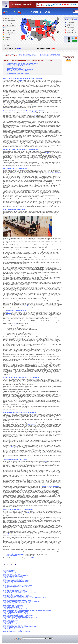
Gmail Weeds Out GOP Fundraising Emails (48, 56)
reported (22, 80)
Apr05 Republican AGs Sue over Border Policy (16, 604)
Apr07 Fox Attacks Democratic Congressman (15, 592)
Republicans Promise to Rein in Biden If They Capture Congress (23, 63)
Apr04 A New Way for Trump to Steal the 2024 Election (18, 614)
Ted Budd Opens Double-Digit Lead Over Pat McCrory (28, 55)
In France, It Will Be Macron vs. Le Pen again (18, 73)
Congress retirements (9, 30)
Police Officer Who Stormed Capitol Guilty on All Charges (50, 55)
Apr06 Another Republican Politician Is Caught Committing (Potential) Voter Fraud (25, 598)
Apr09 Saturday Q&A (9, 572)
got (28, 513)
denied (47, 89)
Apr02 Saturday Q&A (9, 623)
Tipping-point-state (8, 28)
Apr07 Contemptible (9, 583)
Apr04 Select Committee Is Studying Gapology (16, 613)
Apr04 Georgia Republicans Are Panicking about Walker (18, 615)
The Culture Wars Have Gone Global (16, 72)
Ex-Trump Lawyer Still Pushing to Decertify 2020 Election (50, 55)
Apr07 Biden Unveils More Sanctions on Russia (16, 582)
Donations (6, 40)
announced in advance (53, 173)
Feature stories (7, 35)
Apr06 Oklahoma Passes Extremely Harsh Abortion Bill (18, 597)
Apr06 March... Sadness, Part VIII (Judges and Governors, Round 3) (21, 601)
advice (15, 323)
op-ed (56, 246)
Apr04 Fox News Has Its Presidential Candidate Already (18, 619)
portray (47, 153)
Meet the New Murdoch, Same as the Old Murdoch (19, 71)
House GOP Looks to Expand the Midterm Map (27, 55)
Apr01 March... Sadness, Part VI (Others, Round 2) (16, 630)
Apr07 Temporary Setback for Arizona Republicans (17, 584)
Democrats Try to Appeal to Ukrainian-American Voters (20, 64)
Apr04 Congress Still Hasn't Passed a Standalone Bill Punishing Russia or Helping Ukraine (27, 610)
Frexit (8, 535)
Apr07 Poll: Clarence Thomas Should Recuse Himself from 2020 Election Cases (24, 589)
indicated (31, 383)
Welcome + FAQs (8, 18)
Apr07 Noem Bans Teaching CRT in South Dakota (16, 587)
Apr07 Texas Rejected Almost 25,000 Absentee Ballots (18, 585)
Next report (76, 19)
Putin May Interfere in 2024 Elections (16, 66)
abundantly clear (32, 424)
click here (33, 558)
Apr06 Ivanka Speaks (9, 594)
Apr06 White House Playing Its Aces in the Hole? (16, 595)
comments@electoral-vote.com (14, 553)
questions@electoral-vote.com (14, 552)
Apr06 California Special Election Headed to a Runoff (17, 600)
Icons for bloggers (8, 32)
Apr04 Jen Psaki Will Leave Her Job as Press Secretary (18, 616)
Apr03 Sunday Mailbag (9, 621)
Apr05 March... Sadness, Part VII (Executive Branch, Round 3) (19, 609)
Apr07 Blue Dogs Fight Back (11, 588)
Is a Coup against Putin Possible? (15, 67)
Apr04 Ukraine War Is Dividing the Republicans (16, 611)
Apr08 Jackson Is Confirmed (11, 573)
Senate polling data (8, 23)
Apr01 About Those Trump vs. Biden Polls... (15, 625)
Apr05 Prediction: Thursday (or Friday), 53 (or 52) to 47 (18, 603)
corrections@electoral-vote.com (15, 554)
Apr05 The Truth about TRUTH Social (13, 606)
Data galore (7, 37)
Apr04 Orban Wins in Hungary (11, 620)
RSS (76, 38)
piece (46, 462)
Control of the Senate (9, 25)
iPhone (69, 40)
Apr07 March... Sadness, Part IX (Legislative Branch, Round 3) (20, 593)
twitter (73, 38)
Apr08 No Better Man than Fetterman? (13, 577)
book (16, 464)
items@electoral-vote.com (13, 556)
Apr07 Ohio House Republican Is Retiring (14, 590)
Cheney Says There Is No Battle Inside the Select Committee (22, 62)
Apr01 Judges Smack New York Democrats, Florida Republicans (20, 626)
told (8, 121)
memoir (56, 278)
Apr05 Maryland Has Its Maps (11, 608)
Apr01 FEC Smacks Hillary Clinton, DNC (14, 628)
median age (14, 447)
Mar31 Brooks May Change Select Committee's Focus (17, 631)
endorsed (8, 313)
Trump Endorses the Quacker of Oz (15, 68)
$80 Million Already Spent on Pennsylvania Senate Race (29, 56)
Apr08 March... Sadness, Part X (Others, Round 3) (16, 580)
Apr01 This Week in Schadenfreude (13, 629)
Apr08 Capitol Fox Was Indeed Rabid (13, 578)
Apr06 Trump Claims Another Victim (13, 599)
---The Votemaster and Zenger (11, 565)
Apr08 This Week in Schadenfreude (13, 579)
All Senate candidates (9, 21)
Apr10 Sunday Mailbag (9, 570)
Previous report (68, 19)
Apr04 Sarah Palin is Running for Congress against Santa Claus (20, 618)
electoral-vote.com (22, 5)
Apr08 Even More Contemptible (12, 574)
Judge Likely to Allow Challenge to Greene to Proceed (20, 69)
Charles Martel (7, 534)
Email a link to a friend (9, 561)
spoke (35, 115)
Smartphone (75, 41)
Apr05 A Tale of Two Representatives (13, 605)
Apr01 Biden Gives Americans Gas (12, 624)
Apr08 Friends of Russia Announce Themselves (16, 575)
